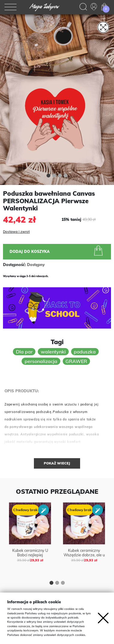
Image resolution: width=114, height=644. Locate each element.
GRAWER (76, 361)
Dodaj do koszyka (57, 251)
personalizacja (41, 361)
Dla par (24, 352)
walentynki (53, 352)
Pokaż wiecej (57, 463)
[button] (48, 176)
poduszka (85, 352)
